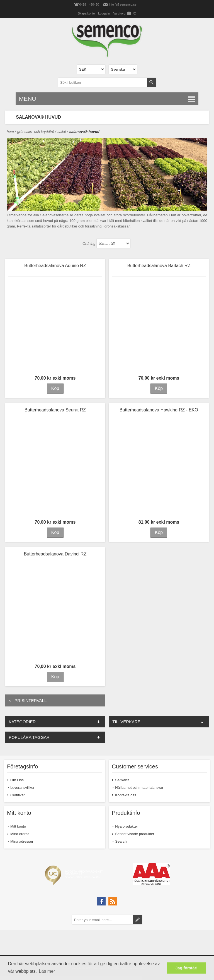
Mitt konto (18, 826)
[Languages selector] (123, 69)
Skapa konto (86, 13)
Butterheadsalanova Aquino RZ (55, 266)
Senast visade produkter (135, 834)
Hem (10, 132)
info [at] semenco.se (123, 4)
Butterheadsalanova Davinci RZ (55, 554)
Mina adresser (22, 841)
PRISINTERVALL (31, 700)
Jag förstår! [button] (187, 968)
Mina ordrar (20, 834)
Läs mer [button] (47, 971)
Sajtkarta (122, 780)
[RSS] (113, 901)
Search (121, 841)
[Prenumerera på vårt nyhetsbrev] (103, 920)
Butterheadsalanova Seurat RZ (55, 410)
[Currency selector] (91, 69)
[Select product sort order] (113, 243)
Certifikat (17, 795)
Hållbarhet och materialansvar (139, 788)
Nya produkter (127, 826)
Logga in (104, 13)
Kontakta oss (126, 795)
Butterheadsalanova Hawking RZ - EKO (159, 410)
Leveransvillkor (22, 788)
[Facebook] (101, 901)
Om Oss (17, 780)
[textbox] (103, 82)
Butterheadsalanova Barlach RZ (159, 266)
